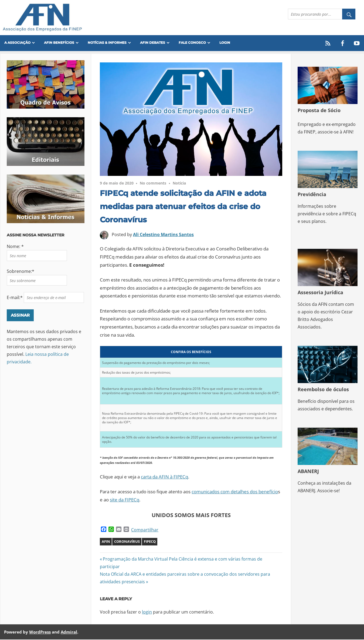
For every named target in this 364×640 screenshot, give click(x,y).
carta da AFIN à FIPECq (164, 477)
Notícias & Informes (107, 43)
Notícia (179, 184)
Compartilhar (145, 530)
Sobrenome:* (21, 272)
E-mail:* (15, 298)
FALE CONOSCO (192, 43)
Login (225, 43)
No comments (153, 184)
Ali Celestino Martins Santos (163, 235)
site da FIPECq (125, 500)
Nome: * (15, 247)
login (147, 612)
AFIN (106, 542)
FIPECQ (150, 542)
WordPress (40, 632)
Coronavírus (127, 542)
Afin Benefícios (59, 43)
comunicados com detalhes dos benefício (235, 492)
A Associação (17, 43)
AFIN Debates (153, 43)
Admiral (69, 632)
